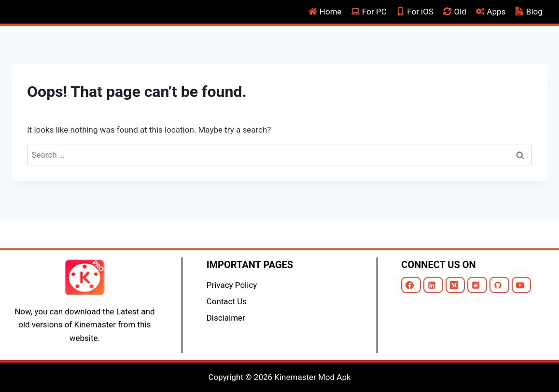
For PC (369, 12)
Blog (529, 12)
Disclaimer (226, 318)
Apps (491, 12)
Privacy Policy (232, 285)
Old (455, 12)
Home (325, 12)
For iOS (415, 12)
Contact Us (227, 301)
